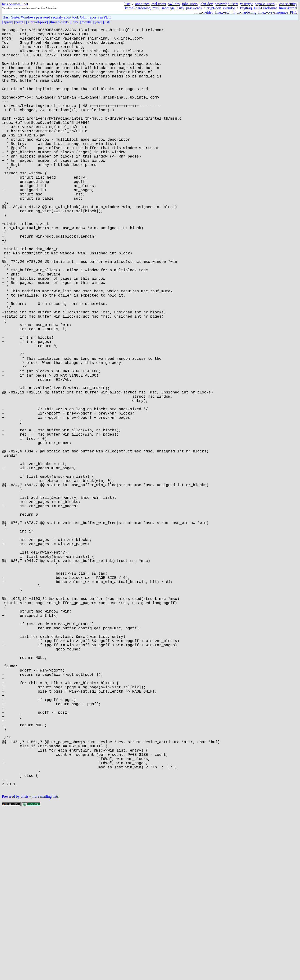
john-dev (206, 4)
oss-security (288, 4)
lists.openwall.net (15, 4)
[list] (107, 22)
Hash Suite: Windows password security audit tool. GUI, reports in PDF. (57, 17)
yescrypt (246, 4)
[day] (75, 22)
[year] (98, 22)
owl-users (159, 4)
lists (127, 4)
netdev (208, 12)
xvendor (229, 8)
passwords (194, 8)
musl (156, 8)
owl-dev (174, 4)
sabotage (168, 8)
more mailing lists (45, 966)
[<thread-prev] (37, 22)
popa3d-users (265, 4)
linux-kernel (288, 8)
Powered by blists (15, 966)
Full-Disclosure (265, 8)
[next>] (20, 22)
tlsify (180, 8)
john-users (190, 4)
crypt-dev (214, 8)
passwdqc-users (226, 4)
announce (142, 4)
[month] (86, 22)
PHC (294, 12)
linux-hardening (245, 12)
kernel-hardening (138, 8)
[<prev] (7, 22)
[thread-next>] (60, 22)
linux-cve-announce (273, 12)
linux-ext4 (223, 12)
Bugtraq (246, 8)
